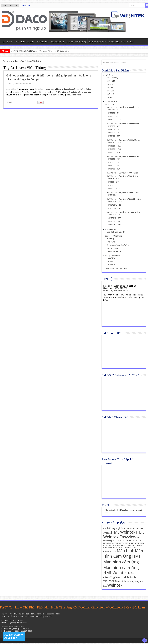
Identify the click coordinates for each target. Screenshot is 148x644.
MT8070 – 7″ (114, 133)
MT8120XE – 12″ (115, 205)
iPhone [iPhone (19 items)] (106, 541)
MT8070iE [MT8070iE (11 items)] (128, 547)
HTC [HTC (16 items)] (138, 538)
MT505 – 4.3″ (114, 179)
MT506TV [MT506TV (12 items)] (119, 543)
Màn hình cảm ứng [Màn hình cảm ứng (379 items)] (121, 562)
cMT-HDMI (111, 81)
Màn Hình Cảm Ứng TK (116, 232)
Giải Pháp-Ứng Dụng (76, 42)
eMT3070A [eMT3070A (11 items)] (133, 529)
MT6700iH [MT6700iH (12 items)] (115, 547)
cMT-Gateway (112, 78)
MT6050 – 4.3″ (114, 159)
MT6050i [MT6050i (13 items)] (124, 545)
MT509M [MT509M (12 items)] (141, 543)
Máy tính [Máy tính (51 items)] (120, 581)
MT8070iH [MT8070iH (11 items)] (136, 547)
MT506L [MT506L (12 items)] (120, 541)
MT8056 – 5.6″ (114, 129)
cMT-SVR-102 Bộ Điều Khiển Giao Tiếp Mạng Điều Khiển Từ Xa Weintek (40, 51)
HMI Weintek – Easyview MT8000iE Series (123, 107)
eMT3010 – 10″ (115, 218)
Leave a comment (25, 84)
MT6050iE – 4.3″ (115, 143)
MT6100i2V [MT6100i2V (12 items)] (138, 545)
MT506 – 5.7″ (114, 182)
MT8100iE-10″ (114, 116)
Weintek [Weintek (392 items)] (115, 585)
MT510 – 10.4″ (114, 189)
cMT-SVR (110, 91)
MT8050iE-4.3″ (114, 110)
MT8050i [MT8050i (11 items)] (122, 547)
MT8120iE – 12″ (115, 120)
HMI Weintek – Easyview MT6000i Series (123, 156)
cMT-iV (109, 97)
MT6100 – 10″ (114, 169)
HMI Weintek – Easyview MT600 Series (122, 173)
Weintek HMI (42, 42)
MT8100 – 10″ (114, 136)
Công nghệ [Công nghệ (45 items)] (116, 528)
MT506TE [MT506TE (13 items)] (113, 543)
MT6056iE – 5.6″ (115, 146)
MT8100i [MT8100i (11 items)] (106, 552)
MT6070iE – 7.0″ (115, 149)
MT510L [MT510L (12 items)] (106, 545)
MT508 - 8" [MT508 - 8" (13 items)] (127, 543)
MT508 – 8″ (113, 185)
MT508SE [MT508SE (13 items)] (135, 543)
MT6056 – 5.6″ (114, 162)
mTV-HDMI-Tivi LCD (25, 42)
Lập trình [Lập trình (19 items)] (113, 541)
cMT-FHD (110, 84)
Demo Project (112, 248)
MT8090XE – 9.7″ (115, 202)
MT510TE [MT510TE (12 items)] (118, 545)
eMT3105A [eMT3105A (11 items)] (141, 529)
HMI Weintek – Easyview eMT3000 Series (123, 212)
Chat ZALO (11, 638)
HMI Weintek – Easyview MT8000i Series (123, 124)
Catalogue (111, 265)
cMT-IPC (110, 94)
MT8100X (112, 195)
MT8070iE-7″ (114, 113)
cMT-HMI (110, 88)
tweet (9, 102)
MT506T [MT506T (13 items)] (106, 543)
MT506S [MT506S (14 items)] (132, 541)
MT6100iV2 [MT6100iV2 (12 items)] (107, 547)
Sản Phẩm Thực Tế (114, 252)
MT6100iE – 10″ (115, 152)
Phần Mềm (111, 258)
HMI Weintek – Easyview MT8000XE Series (124, 199)
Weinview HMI (58, 42)
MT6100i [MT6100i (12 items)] (131, 545)
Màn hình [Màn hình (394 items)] (126, 551)
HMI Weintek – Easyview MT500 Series (122, 176)
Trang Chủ (25, 5)
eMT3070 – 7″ (114, 215)
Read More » (77, 95)
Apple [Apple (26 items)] (106, 528)
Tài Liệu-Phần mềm (98, 42)
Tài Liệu (110, 261)
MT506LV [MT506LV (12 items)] (126, 541)
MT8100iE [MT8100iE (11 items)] (113, 552)
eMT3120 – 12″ (115, 221)
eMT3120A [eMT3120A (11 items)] (107, 533)
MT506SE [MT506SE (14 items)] (140, 541)
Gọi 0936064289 (14, 635)
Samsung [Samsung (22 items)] (130, 581)
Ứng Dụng (111, 242)
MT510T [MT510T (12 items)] (112, 545)
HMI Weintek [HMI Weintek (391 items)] (123, 532)
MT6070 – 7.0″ (114, 166)
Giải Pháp (111, 238)
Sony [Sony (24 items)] (137, 581)
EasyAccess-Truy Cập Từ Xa (121, 42)
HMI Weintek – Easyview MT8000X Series (123, 193)
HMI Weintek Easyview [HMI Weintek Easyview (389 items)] (124, 535)
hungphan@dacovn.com (120, 290)
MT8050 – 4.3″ (114, 126)
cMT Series (8, 42)
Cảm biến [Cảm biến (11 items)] (126, 529)
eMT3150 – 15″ (115, 225)
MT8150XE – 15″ (115, 208)
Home (17, 61)
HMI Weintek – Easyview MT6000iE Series (123, 140)
